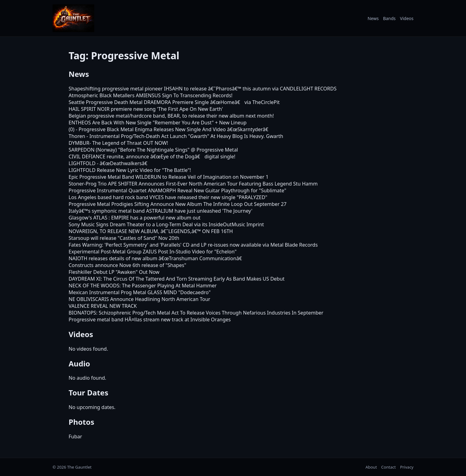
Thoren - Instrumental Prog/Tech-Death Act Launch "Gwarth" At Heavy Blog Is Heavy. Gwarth (176, 136)
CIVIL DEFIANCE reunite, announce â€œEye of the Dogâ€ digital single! (152, 157)
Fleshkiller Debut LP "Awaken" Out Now (114, 272)
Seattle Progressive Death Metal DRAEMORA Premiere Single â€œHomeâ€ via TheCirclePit (174, 102)
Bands (389, 18)
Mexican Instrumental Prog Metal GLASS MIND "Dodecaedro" (140, 292)
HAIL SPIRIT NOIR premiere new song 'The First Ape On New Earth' (146, 109)
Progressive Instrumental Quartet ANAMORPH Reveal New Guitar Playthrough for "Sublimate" (177, 190)
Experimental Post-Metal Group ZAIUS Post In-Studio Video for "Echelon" (153, 252)
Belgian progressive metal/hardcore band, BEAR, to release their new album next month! (171, 116)
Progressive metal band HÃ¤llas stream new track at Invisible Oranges (150, 319)
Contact (389, 467)
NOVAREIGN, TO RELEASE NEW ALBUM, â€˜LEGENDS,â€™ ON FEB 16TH (151, 231)
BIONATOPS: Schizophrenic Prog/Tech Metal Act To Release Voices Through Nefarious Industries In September (196, 313)
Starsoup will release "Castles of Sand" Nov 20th (124, 238)
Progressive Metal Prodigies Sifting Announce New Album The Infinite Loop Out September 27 (178, 204)
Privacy (407, 467)
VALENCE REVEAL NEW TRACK (103, 306)
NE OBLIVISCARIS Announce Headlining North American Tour (139, 299)
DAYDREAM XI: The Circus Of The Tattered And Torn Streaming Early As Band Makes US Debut (177, 279)
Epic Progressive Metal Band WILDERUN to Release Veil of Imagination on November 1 (169, 177)
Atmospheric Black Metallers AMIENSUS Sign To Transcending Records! (150, 95)
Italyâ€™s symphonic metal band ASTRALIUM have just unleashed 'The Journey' (161, 211)
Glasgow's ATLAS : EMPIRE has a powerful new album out (135, 218)
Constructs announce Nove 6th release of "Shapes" (127, 265)
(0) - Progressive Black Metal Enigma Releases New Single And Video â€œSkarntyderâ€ (170, 129)
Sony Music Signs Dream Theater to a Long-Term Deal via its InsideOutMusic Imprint (166, 224)
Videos (407, 18)
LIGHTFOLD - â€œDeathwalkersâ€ (110, 163)
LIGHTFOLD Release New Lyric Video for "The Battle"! (130, 170)
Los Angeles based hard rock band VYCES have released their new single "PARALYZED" (168, 197)
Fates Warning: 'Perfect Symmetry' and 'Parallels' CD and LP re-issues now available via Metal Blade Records (193, 245)
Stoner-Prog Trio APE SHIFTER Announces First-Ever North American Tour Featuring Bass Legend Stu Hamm (193, 184)
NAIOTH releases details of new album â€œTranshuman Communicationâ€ (157, 258)
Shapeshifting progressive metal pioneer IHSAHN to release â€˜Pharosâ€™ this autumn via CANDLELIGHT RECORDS (203, 89)
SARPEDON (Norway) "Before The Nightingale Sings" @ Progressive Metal (153, 150)
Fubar (75, 436)
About (371, 467)
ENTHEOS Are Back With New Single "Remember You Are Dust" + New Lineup (158, 123)
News (373, 18)
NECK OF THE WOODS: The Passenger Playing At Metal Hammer (143, 286)
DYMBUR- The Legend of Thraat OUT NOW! (118, 143)
